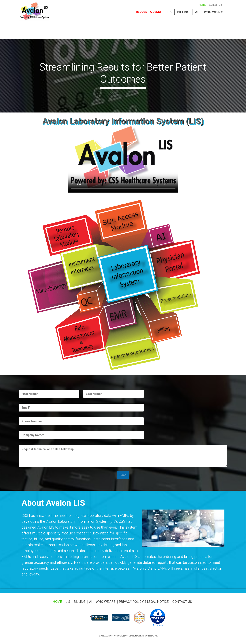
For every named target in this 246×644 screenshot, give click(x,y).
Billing (183, 12)
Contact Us (215, 5)
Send (123, 475)
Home (202, 5)
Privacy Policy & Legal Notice (144, 602)
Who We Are (214, 12)
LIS (169, 12)
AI (197, 12)
